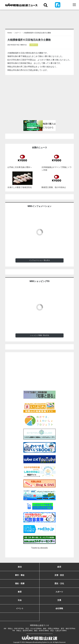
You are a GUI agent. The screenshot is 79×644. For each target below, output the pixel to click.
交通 (59, 600)
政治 (20, 567)
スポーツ (18, 33)
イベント (20, 608)
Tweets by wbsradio (39, 548)
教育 (20, 592)
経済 (59, 567)
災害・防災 (59, 575)
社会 (20, 600)
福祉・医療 (20, 583)
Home (10, 33)
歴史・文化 (59, 583)
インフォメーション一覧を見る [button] (39, 260)
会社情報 (59, 608)
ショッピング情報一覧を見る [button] (40, 335)
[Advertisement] (39, 99)
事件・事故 (20, 575)
